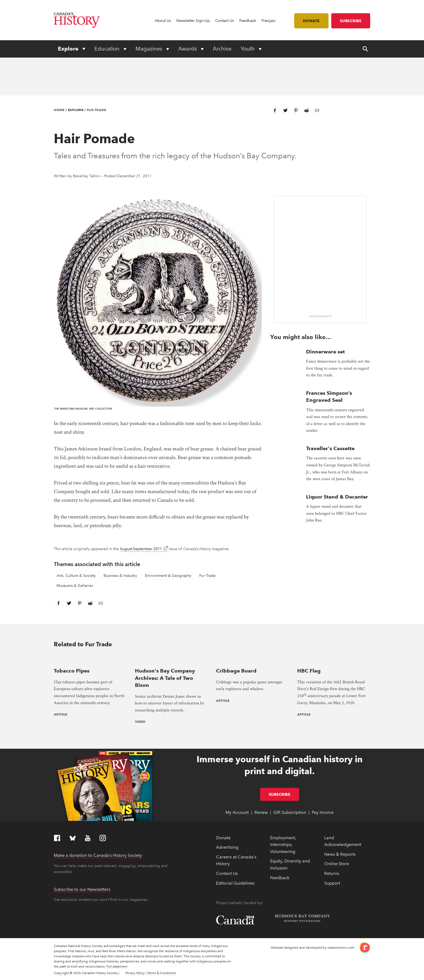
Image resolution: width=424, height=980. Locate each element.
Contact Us (225, 21)
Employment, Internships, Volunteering (283, 845)
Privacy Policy (135, 973)
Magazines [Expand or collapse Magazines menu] (150, 49)
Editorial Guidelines (235, 883)
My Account (237, 812)
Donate (311, 21)
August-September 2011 (144, 549)
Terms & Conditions (162, 973)
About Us (163, 21)
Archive (222, 49)
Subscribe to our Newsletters (82, 889)
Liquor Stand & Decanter (337, 497)
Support (332, 883)
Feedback (248, 21)
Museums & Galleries (75, 586)
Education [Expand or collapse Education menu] (108, 49)
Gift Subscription (290, 812)
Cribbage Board (236, 671)
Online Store (337, 864)
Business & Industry (120, 576)
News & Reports (340, 854)
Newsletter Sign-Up (193, 21)
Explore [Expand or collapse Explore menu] (69, 49)
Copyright (61, 973)
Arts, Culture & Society (76, 576)
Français (268, 21)
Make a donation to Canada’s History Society (98, 855)
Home (59, 110)
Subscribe (351, 21)
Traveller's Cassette (330, 448)
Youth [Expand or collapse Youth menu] (248, 49)
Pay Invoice (323, 812)
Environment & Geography (168, 576)
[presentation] (90, 660)
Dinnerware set (325, 352)
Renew (261, 812)
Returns (332, 873)
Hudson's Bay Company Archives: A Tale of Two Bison (165, 678)
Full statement (117, 966)
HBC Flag (309, 671)
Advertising (227, 847)
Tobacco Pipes (72, 671)
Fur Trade (97, 110)
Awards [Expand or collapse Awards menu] (188, 49)
